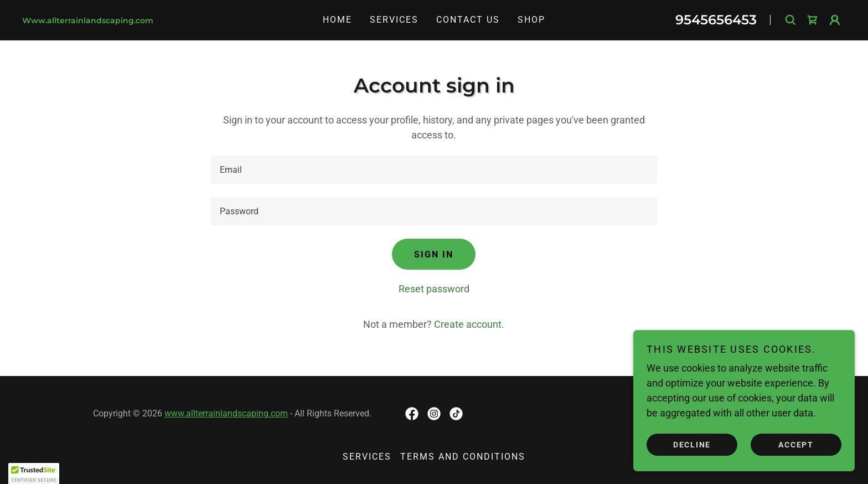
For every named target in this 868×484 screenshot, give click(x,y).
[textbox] (434, 170)
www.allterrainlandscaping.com (226, 413)
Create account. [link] (469, 324)
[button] (835, 20)
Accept (796, 444)
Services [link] (394, 20)
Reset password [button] (434, 289)
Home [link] (337, 20)
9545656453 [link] (716, 20)
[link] (146, 20)
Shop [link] (531, 20)
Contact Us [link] (468, 20)
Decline (692, 444)
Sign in (434, 254)
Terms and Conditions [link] (463, 457)
